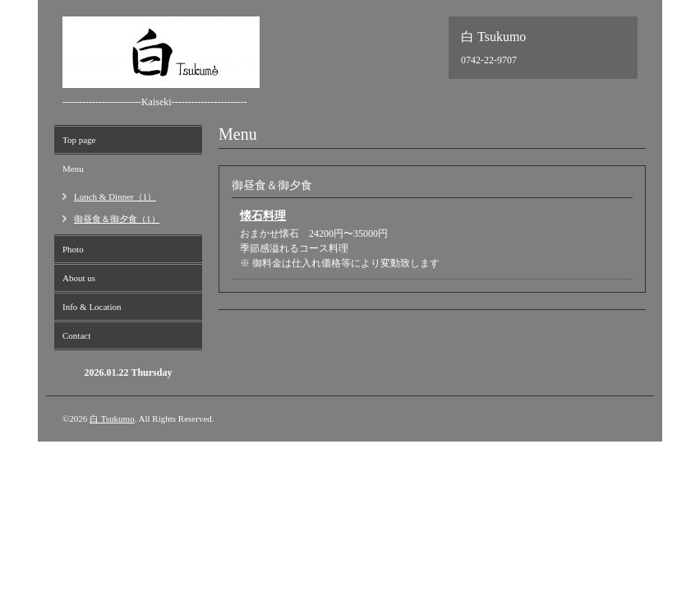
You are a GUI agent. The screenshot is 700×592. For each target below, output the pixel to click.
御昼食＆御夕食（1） (117, 219)
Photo (73, 249)
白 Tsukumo (112, 419)
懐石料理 (263, 216)
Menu (73, 169)
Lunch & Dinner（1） (115, 197)
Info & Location (92, 307)
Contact (76, 335)
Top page (79, 140)
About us (79, 278)
